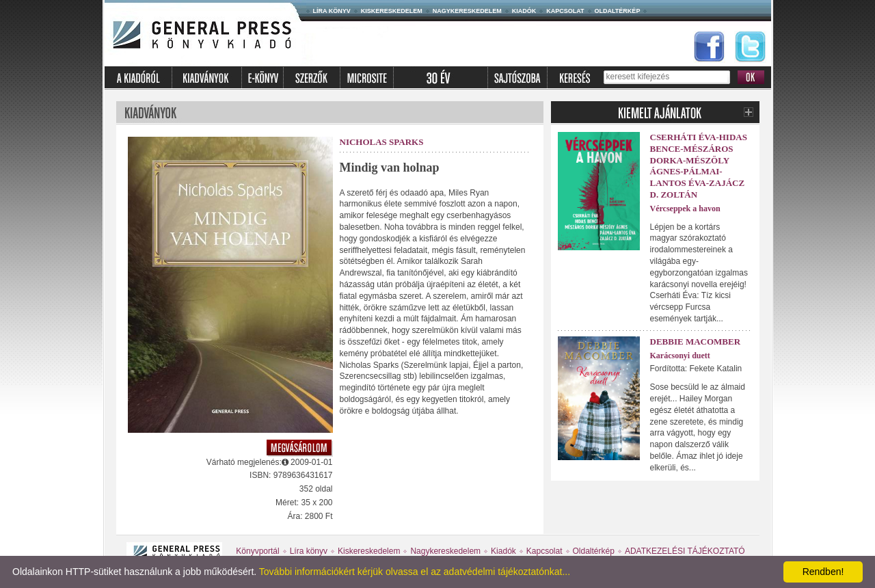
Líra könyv (332, 11)
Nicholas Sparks (382, 142)
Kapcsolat (565, 11)
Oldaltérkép (618, 11)
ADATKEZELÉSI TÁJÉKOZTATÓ (685, 551)
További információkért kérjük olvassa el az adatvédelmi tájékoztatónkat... (415, 572)
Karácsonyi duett (680, 356)
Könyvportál (257, 551)
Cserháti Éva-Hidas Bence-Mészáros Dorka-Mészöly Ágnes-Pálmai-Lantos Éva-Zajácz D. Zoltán (699, 166)
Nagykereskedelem (467, 11)
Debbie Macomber (696, 342)
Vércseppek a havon (685, 209)
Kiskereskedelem (392, 11)
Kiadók (524, 11)
